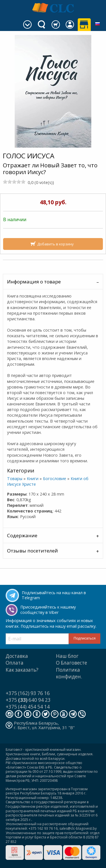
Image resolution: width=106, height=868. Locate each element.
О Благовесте (72, 663)
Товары (15, 479)
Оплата (15, 663)
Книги (33, 479)
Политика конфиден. (69, 673)
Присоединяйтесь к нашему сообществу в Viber (48, 610)
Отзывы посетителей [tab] (33, 551)
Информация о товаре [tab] (34, 282)
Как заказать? (22, 670)
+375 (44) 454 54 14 (28, 707)
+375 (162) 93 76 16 (28, 693)
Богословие (55, 479)
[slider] (14, 182)
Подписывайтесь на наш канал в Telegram (54, 595)
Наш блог (67, 656)
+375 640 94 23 (28, 700)
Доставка (17, 656)
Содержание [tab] (22, 535)
